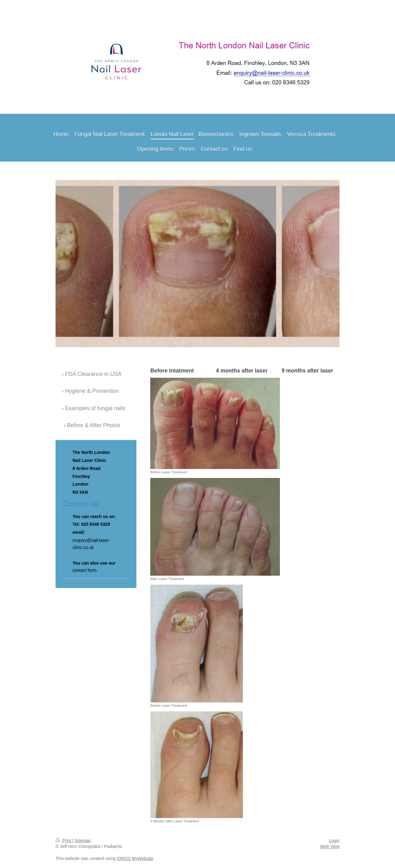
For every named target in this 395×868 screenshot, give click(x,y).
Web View (330, 846)
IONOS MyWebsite (135, 858)
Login (334, 841)
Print (64, 841)
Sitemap (83, 841)
